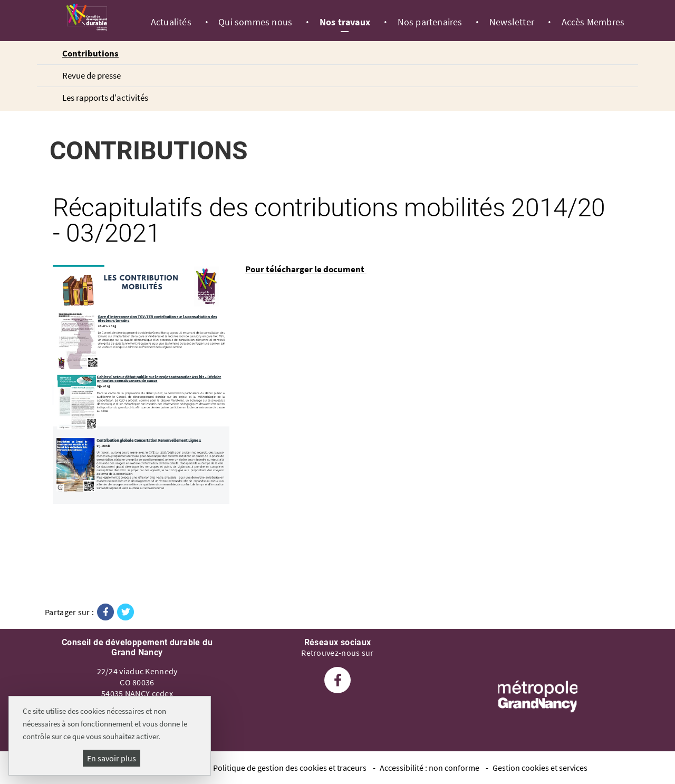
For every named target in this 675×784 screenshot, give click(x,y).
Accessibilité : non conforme (430, 768)
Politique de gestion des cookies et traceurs (290, 768)
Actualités (171, 22)
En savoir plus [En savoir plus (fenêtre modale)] (112, 758)
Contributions (90, 53)
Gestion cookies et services (540, 768)
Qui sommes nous (255, 22)
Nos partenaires (430, 22)
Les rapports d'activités (105, 98)
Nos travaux (345, 22)
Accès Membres (593, 22)
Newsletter (512, 22)
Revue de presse (91, 75)
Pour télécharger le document (306, 269)
